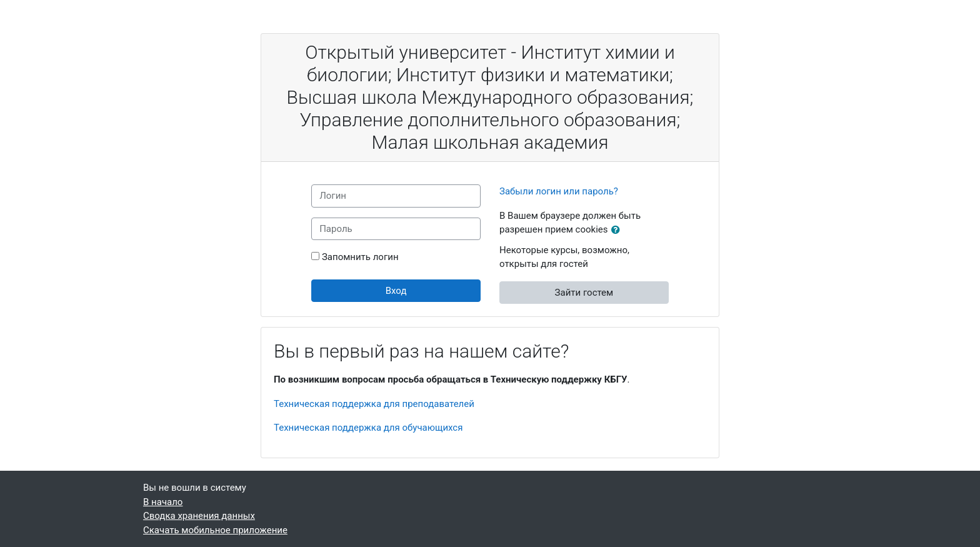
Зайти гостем (584, 293)
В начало (163, 502)
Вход (396, 291)
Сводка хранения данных (199, 516)
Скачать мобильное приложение (215, 530)
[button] (618, 230)
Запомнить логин (360, 257)
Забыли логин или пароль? (559, 191)
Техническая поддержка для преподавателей (374, 404)
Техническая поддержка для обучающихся (368, 428)
